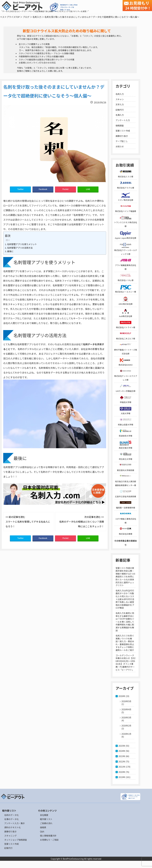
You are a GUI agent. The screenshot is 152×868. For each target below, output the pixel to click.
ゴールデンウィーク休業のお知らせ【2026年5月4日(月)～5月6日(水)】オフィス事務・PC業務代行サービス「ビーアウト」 (125, 663)
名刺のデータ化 (11, 815)
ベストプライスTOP (10, 17)
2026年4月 (126, 709)
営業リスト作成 (123, 131)
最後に (10, 251)
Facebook (43, 189)
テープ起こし (122, 141)
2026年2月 (126, 726)
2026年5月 (126, 701)
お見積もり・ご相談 (49, 840)
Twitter (20, 189)
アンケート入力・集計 (14, 823)
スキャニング (10, 836)
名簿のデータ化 (11, 819)
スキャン (120, 99)
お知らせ (120, 146)
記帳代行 (120, 110)
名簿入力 (120, 115)
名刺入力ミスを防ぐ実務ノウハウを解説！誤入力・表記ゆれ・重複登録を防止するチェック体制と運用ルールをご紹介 (125, 643)
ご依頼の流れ (46, 823)
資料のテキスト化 (12, 827)
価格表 (43, 827)
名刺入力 (37, 17)
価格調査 (120, 125)
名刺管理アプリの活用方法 (20, 248)
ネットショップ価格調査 (16, 840)
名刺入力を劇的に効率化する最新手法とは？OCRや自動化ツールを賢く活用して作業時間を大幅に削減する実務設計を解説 (125, 622)
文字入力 (120, 104)
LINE (88, 189)
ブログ (26, 17)
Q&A (42, 831)
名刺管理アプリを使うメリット (22, 244)
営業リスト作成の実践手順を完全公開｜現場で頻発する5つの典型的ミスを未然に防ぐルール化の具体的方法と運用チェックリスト (125, 577)
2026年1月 (126, 734)
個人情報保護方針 (48, 836)
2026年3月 (126, 717)
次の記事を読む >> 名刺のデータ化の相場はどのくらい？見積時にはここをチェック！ (82, 522)
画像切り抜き (122, 136)
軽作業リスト (46, 819)
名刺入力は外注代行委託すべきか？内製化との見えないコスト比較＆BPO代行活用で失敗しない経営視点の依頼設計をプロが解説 (125, 599)
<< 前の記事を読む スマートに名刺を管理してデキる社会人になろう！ (28, 522)
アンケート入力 (123, 120)
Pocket (65, 189)
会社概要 (44, 815)
